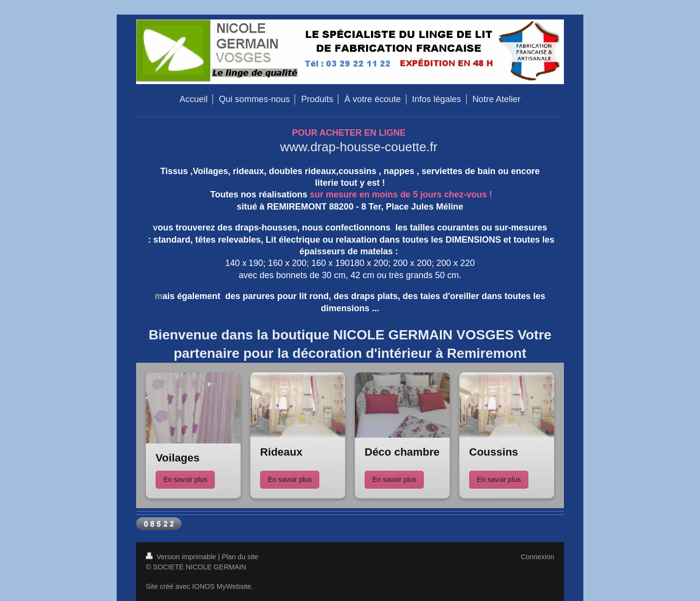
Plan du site (240, 557)
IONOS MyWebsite (221, 586)
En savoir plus (185, 479)
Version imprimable (182, 557)
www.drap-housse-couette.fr (359, 147)
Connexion (537, 557)
